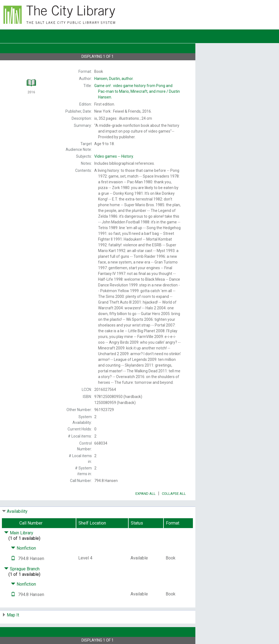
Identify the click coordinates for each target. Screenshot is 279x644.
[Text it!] (13, 558)
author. (114, 79)
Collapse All (174, 494)
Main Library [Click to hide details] (19, 533)
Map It (13, 615)
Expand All (145, 494)
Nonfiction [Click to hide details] (23, 548)
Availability (17, 511)
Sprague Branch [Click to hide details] (22, 569)
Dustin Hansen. (137, 91)
